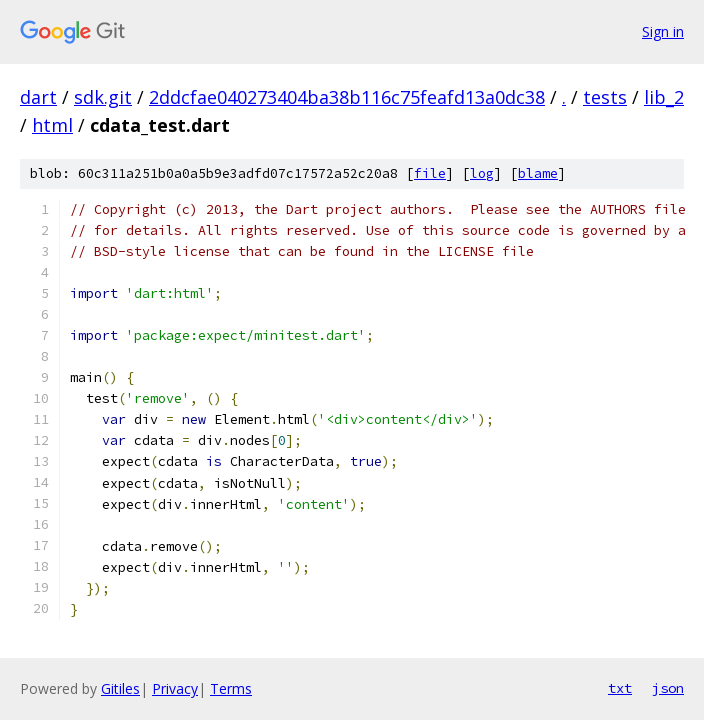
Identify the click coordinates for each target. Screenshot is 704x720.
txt (620, 688)
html (52, 125)
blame (538, 173)
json (668, 688)
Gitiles (120, 688)
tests (605, 97)
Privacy (175, 688)
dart (38, 97)
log (482, 173)
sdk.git (103, 97)
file (430, 173)
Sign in (663, 31)
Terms (231, 688)
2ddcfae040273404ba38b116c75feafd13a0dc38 (347, 97)
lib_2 (664, 97)
